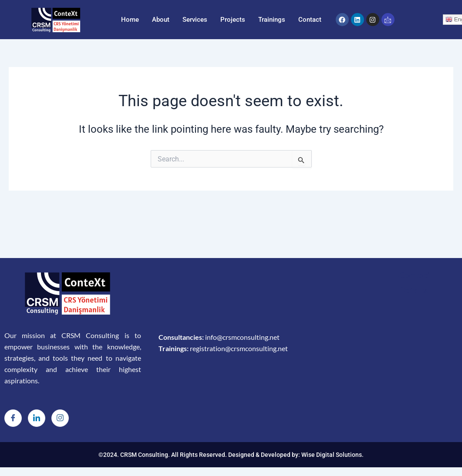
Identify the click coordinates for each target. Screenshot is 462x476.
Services (195, 20)
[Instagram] (60, 418)
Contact (310, 20)
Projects (233, 20)
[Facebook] (13, 418)
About (161, 20)
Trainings (272, 20)
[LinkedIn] (37, 418)
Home (130, 20)
